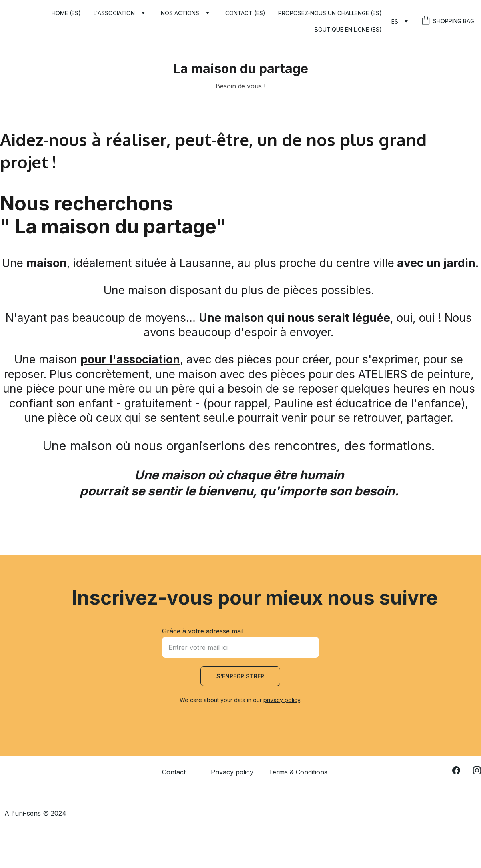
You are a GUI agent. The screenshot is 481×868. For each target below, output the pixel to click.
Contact (174, 772)
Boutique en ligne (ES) (348, 29)
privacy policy (282, 700)
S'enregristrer (240, 676)
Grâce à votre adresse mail (203, 631)
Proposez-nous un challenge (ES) (330, 13)
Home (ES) (66, 13)
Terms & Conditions (298, 772)
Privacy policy (232, 772)
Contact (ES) (245, 13)
